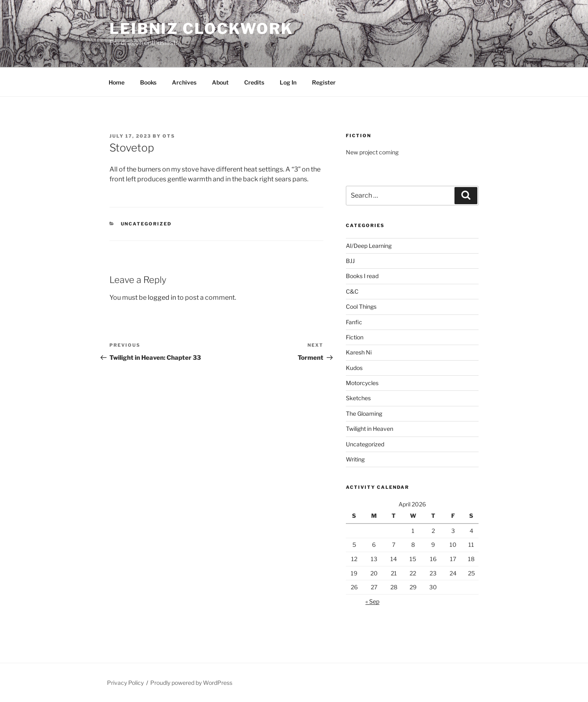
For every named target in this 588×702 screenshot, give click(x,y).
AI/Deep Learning (369, 246)
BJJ (350, 261)
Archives (184, 82)
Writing (355, 459)
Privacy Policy (125, 683)
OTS (169, 136)
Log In (288, 82)
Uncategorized (146, 224)
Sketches (358, 398)
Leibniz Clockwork (201, 29)
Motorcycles (362, 383)
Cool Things (361, 306)
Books (148, 82)
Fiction (355, 337)
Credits (254, 82)
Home (117, 82)
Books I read (362, 276)
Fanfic (354, 322)
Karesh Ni (359, 352)
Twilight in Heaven (370, 429)
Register (324, 82)
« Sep (372, 601)
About (220, 82)
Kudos (354, 368)
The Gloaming (364, 413)
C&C (352, 291)
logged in (162, 298)
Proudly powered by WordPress (191, 683)
